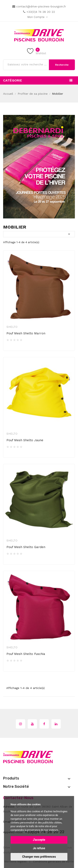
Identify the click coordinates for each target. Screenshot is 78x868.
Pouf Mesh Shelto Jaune (25, 440)
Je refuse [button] (39, 848)
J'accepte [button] (39, 840)
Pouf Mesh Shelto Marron (26, 333)
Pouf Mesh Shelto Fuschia (26, 654)
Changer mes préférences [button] (39, 857)
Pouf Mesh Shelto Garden (26, 547)
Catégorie (13, 80)
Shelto (12, 327)
